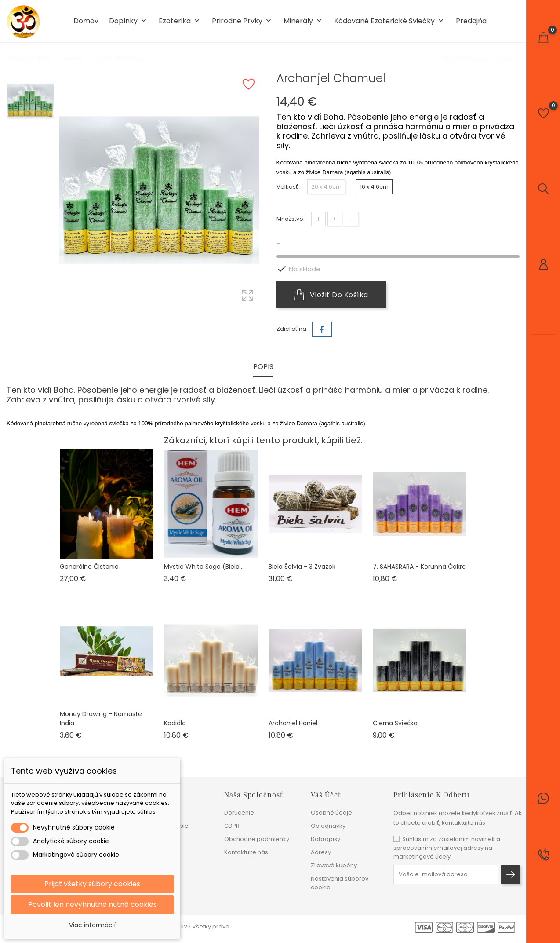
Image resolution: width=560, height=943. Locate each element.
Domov (86, 21)
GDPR (232, 826)
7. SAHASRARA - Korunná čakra (419, 567)
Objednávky (328, 826)
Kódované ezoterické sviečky (390, 21)
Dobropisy (325, 839)
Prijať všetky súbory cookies (92, 884)
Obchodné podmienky (257, 839)
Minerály (304, 21)
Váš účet (326, 795)
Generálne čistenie (89, 567)
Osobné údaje (331, 813)
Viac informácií (92, 925)
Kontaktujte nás (246, 852)
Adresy (321, 852)
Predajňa (471, 21)
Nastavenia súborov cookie (340, 883)
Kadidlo (175, 723)
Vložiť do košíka (331, 295)
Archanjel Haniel (293, 723)
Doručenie (239, 813)
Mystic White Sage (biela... (204, 567)
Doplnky (129, 21)
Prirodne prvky (242, 21)
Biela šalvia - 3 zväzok (302, 567)
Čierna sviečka (395, 723)
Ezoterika (180, 21)
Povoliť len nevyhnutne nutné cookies (93, 905)
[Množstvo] (318, 219)
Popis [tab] (263, 367)
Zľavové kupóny (334, 865)
